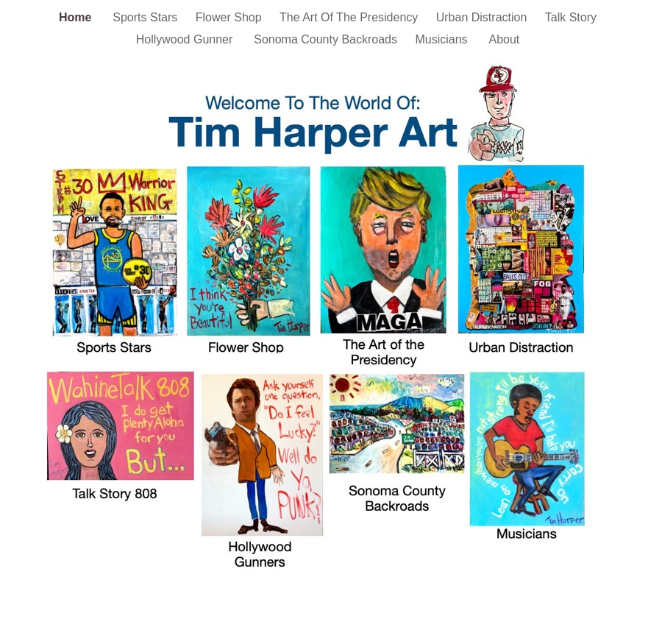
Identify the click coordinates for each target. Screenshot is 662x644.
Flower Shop (230, 17)
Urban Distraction (483, 17)
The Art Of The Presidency (350, 17)
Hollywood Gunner (188, 39)
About (504, 39)
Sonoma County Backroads (327, 39)
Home (78, 17)
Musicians (444, 39)
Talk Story (571, 17)
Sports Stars (146, 17)
